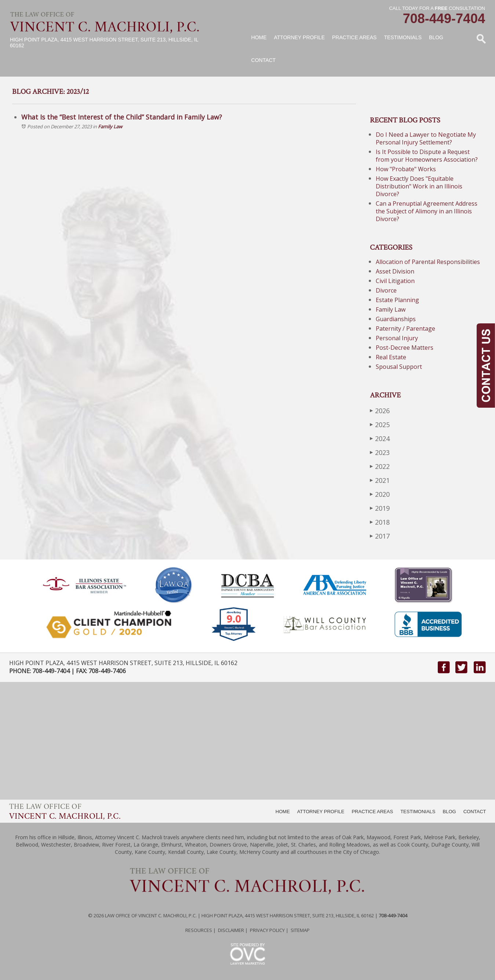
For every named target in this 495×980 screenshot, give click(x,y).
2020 (380, 494)
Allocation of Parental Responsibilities (428, 262)
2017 (380, 536)
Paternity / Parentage (405, 328)
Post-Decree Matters (405, 348)
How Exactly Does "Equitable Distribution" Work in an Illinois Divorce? (419, 186)
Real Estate (391, 357)
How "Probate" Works (406, 169)
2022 (380, 466)
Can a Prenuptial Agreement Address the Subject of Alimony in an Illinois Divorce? (427, 211)
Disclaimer (231, 930)
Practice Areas (354, 37)
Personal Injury (397, 338)
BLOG (449, 812)
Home (259, 37)
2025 (380, 424)
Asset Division (395, 271)
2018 (380, 522)
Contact (264, 60)
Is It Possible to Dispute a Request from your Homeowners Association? (427, 156)
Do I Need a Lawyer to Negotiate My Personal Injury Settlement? (426, 138)
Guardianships (396, 319)
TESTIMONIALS (418, 812)
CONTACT (475, 812)
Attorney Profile (299, 37)
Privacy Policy (267, 930)
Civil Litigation (395, 281)
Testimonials (403, 37)
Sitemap (300, 930)
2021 (380, 480)
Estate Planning (397, 300)
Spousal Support (399, 367)
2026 (380, 410)
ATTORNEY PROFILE (321, 812)
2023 (380, 452)
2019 (380, 508)
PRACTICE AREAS (372, 812)
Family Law (110, 126)
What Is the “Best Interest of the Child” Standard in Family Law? (122, 117)
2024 (380, 438)
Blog (436, 37)
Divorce (386, 290)
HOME (283, 812)
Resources (199, 930)
